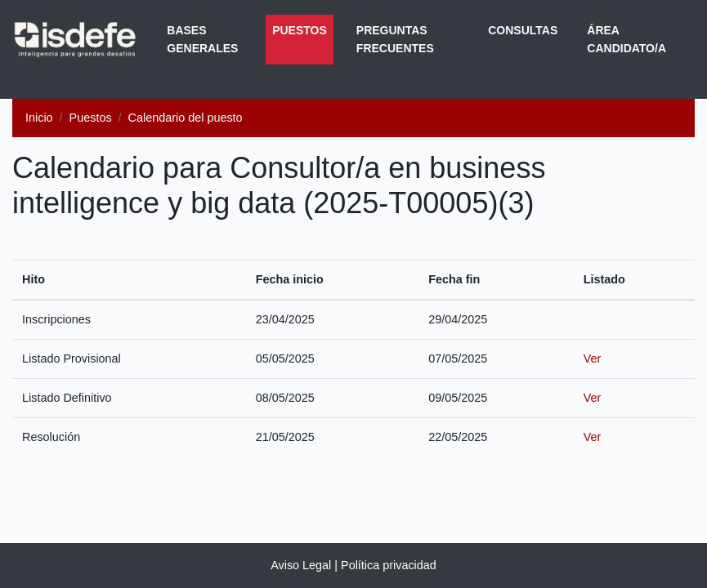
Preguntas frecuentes (395, 39)
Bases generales (202, 39)
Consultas (523, 30)
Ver (593, 359)
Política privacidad (389, 565)
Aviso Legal (301, 565)
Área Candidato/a (626, 39)
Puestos (303, 29)
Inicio (39, 118)
